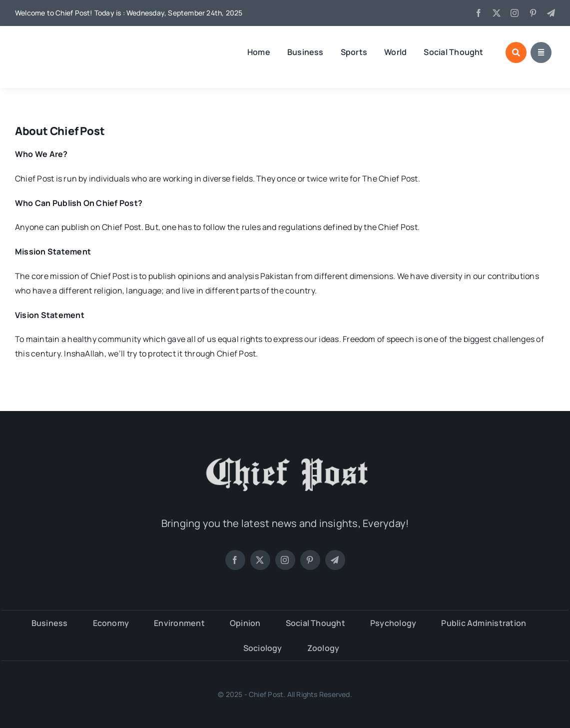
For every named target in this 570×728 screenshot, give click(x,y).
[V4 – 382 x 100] (67, 42)
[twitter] (497, 13)
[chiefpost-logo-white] (285, 455)
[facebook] (479, 13)
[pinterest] (533, 13)
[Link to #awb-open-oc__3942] (541, 52)
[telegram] (551, 13)
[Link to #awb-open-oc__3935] (516, 52)
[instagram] (515, 13)
